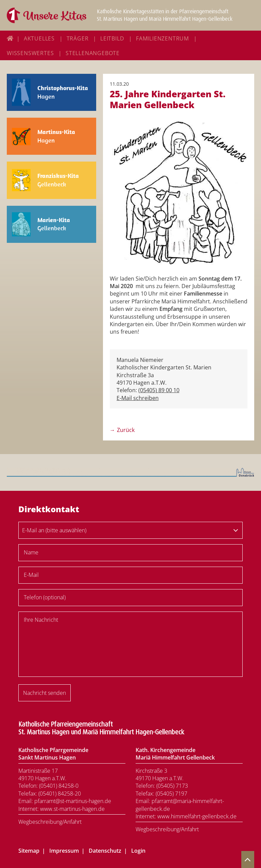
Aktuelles (39, 38)
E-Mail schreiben (138, 398)
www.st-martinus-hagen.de (72, 809)
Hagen (63, 92)
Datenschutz (105, 851)
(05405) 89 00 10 (159, 390)
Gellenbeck (58, 180)
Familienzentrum (162, 38)
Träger (78, 38)
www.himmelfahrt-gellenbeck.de (197, 816)
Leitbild (112, 38)
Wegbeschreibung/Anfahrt (50, 822)
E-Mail (31, 575)
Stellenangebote (93, 53)
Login (138, 851)
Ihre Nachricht (41, 620)
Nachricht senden (45, 693)
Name (31, 552)
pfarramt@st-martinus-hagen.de (73, 801)
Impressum (64, 851)
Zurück (126, 430)
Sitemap (29, 851)
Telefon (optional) (45, 597)
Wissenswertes (30, 53)
